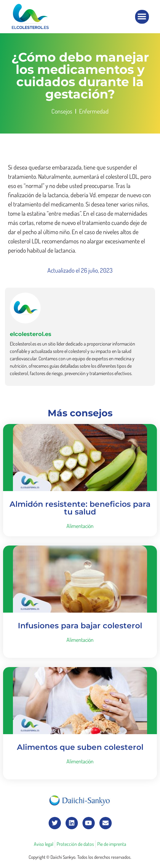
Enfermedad (94, 111)
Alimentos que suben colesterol (80, 747)
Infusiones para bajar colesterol (80, 626)
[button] (142, 17)
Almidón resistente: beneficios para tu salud (80, 508)
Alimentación (80, 526)
